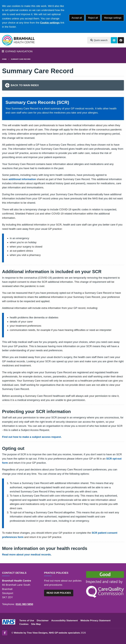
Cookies (24, 624)
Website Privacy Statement (95, 621)
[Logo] (18, 40)
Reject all (93, 18)
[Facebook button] (121, 40)
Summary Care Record (21, 59)
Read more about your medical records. (27, 555)
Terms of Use (27, 621)
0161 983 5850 (24, 604)
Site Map (36, 624)
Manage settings (113, 18)
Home (4, 59)
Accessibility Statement (65, 621)
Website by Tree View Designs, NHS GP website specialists (47, 633)
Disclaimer (43, 621)
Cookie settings (50, 23)
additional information (22, 179)
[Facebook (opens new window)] (5, 633)
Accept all (77, 18)
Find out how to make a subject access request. (32, 437)
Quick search (99, 40)
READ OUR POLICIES (59, 593)
